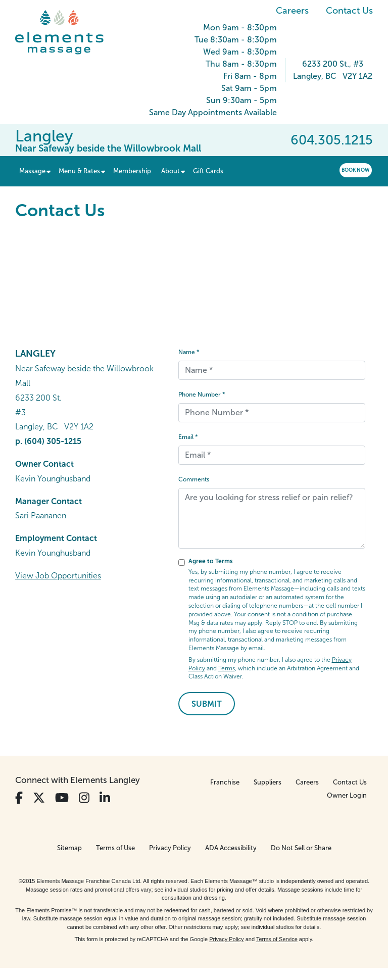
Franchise (225, 782)
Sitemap (69, 848)
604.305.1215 (332, 140)
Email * (188, 437)
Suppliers (268, 782)
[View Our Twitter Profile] (39, 798)
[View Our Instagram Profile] (84, 798)
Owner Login (347, 795)
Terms (227, 668)
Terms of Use (115, 848)
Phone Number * (202, 395)
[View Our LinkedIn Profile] (105, 798)
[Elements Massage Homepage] (67, 32)
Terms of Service (277, 939)
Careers (292, 11)
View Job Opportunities (58, 576)
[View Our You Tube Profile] (62, 798)
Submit (207, 704)
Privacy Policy (170, 848)
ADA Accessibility (231, 848)
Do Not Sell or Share (301, 848)
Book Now (356, 170)
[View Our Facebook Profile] (19, 798)
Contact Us (349, 11)
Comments (194, 479)
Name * (189, 352)
